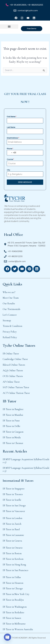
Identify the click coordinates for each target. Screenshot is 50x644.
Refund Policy (10, 337)
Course (10, 159)
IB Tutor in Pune (11, 421)
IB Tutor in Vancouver (14, 511)
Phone (10, 149)
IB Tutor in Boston (12, 553)
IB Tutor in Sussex (12, 618)
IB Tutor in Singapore (14, 489)
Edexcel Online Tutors (14, 365)
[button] (9, 27)
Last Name (11, 127)
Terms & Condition (12, 326)
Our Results (9, 303)
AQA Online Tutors (13, 370)
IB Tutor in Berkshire (13, 612)
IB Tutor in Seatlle (12, 500)
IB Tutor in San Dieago (14, 505)
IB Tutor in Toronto (13, 494)
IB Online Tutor (11, 354)
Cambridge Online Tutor (15, 359)
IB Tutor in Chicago (13, 588)
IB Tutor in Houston (13, 583)
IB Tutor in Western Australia (18, 629)
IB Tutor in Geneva (12, 541)
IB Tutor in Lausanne (13, 535)
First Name (12, 117)
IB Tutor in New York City (16, 594)
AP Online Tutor (11, 382)
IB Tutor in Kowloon (13, 559)
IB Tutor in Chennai (13, 443)
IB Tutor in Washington (15, 607)
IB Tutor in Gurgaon (13, 432)
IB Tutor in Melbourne (14, 624)
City (8, 170)
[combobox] (12, 153)
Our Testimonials (11, 309)
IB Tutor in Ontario (13, 548)
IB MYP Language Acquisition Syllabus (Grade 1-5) (26, 461)
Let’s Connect (10, 315)
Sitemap (7, 320)
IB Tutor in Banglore (13, 409)
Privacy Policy (10, 332)
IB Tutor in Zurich (12, 524)
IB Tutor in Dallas (12, 577)
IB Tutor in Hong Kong (14, 565)
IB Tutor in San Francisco (15, 570)
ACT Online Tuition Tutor (16, 393)
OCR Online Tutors (13, 376)
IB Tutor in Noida (12, 437)
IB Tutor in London (12, 518)
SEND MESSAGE (25, 182)
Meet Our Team (11, 298)
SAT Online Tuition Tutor (16, 387)
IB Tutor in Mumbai (13, 415)
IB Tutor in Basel (11, 529)
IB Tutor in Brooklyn (13, 600)
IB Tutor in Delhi (11, 426)
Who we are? (9, 292)
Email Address (13, 138)
